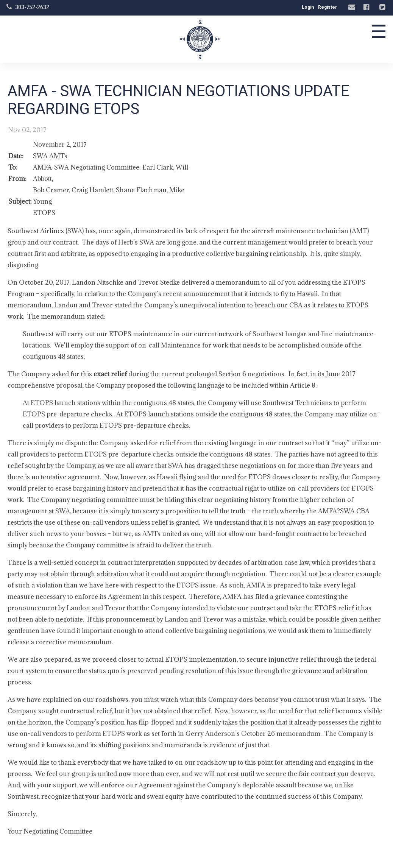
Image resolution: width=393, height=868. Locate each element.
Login (308, 7)
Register (327, 7)
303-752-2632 (32, 7)
